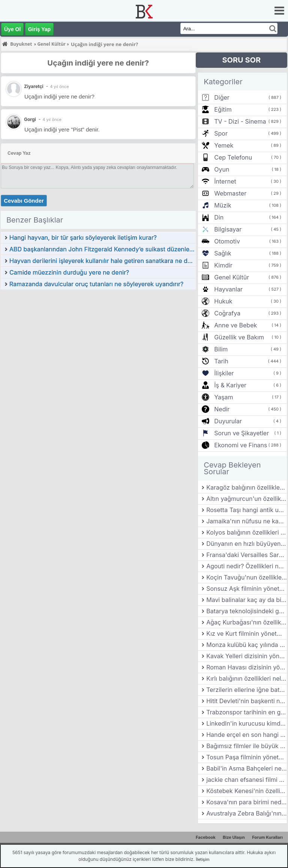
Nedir (222, 409)
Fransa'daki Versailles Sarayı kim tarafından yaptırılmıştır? (247, 555)
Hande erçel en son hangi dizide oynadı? (247, 735)
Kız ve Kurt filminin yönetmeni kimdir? (247, 633)
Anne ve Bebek (235, 325)
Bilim (221, 349)
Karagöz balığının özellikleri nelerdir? (247, 487)
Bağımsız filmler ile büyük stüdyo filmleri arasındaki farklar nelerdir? (247, 746)
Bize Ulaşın (234, 837)
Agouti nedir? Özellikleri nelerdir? (247, 566)
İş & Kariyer (230, 385)
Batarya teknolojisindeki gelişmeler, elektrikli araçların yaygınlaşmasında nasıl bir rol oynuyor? (247, 611)
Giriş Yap (39, 29)
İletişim (202, 859)
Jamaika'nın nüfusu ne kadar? (247, 521)
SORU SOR (241, 60)
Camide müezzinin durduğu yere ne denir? (69, 272)
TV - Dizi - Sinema (240, 121)
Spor (221, 133)
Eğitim (223, 109)
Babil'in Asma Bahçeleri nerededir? (247, 768)
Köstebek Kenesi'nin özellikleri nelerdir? (247, 791)
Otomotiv (227, 241)
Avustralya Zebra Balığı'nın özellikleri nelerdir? (247, 813)
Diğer (222, 97)
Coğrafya (227, 313)
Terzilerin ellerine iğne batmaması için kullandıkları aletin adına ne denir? (247, 690)
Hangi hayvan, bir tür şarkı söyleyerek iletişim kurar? (83, 238)
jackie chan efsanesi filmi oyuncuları (247, 780)
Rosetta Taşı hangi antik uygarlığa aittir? (247, 510)
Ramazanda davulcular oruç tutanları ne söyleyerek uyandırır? (96, 284)
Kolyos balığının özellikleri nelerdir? (247, 532)
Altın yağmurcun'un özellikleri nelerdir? (247, 499)
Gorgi (30, 119)
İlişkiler (224, 373)
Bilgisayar (228, 229)
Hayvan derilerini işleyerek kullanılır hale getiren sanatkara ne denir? (102, 261)
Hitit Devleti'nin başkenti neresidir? (247, 701)
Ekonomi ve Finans (241, 445)
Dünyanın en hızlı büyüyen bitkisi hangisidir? (247, 544)
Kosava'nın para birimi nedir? (247, 802)
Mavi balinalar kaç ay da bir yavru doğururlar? (247, 600)
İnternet (225, 181)
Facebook (206, 837)
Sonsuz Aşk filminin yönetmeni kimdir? (247, 589)
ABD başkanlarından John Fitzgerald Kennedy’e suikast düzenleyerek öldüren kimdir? (102, 249)
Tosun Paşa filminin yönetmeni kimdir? (247, 757)
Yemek (224, 145)
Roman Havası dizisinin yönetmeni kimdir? (247, 667)
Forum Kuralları (267, 837)
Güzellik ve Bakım (239, 337)
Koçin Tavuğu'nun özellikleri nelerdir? (247, 577)
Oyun (222, 169)
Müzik (223, 205)
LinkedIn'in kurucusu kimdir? (247, 723)
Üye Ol (12, 29)
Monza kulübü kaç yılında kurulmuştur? (247, 645)
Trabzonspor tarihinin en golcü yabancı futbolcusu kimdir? (247, 712)
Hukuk (223, 301)
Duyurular (228, 421)
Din (219, 217)
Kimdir (223, 265)
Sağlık (223, 253)
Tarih (221, 361)
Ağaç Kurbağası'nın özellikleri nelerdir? (247, 622)
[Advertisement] (98, 347)
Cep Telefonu (233, 157)
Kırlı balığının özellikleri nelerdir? (247, 678)
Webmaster (230, 193)
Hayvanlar (228, 289)
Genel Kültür (232, 277)
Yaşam (223, 397)
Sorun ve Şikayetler (241, 433)
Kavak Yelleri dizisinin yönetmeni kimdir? (247, 656)
